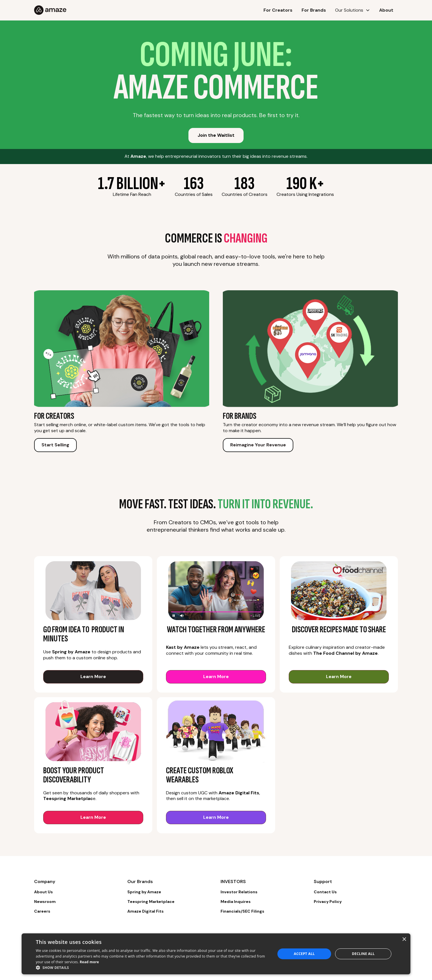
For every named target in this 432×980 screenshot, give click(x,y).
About (386, 10)
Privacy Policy (328, 902)
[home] (84, 10)
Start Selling (55, 445)
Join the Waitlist (216, 135)
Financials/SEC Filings (242, 911)
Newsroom (45, 902)
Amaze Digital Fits (146, 911)
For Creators (278, 10)
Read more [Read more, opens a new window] (89, 962)
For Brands (314, 10)
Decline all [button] (363, 954)
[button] (353, 10)
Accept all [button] (304, 954)
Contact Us (325, 892)
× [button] (404, 939)
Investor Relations (239, 892)
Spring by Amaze (144, 892)
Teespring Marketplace (151, 902)
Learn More (93, 677)
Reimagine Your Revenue (258, 445)
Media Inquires (236, 902)
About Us (43, 892)
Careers (42, 911)
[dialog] (216, 954)
